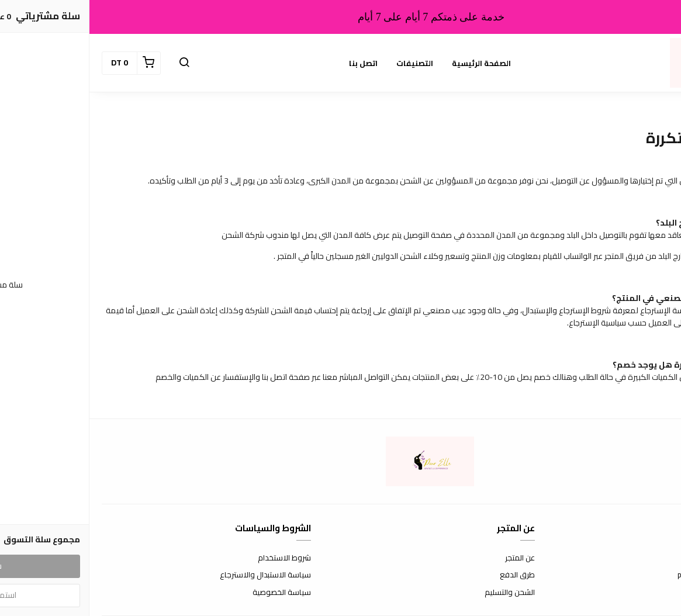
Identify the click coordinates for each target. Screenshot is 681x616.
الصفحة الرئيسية (392, 63)
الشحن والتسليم (420, 593)
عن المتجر (431, 558)
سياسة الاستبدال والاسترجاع (176, 575)
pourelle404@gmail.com (629, 575)
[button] (95, 63)
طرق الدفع (428, 575)
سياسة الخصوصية (192, 593)
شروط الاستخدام (195, 558)
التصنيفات (325, 63)
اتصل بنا (274, 63)
